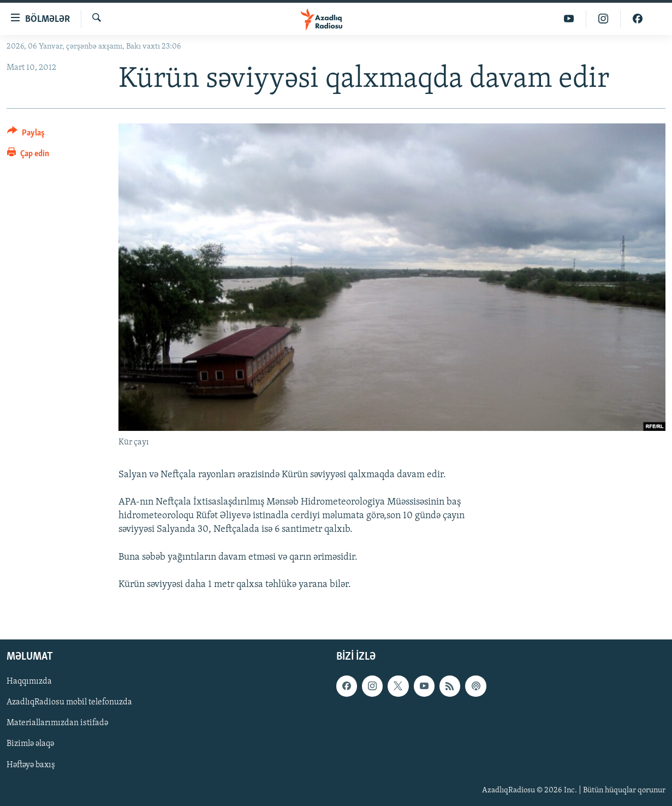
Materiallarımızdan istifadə (57, 724)
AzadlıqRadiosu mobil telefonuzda (69, 703)
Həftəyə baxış (31, 765)
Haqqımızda (29, 682)
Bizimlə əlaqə (30, 744)
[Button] (26, 135)
